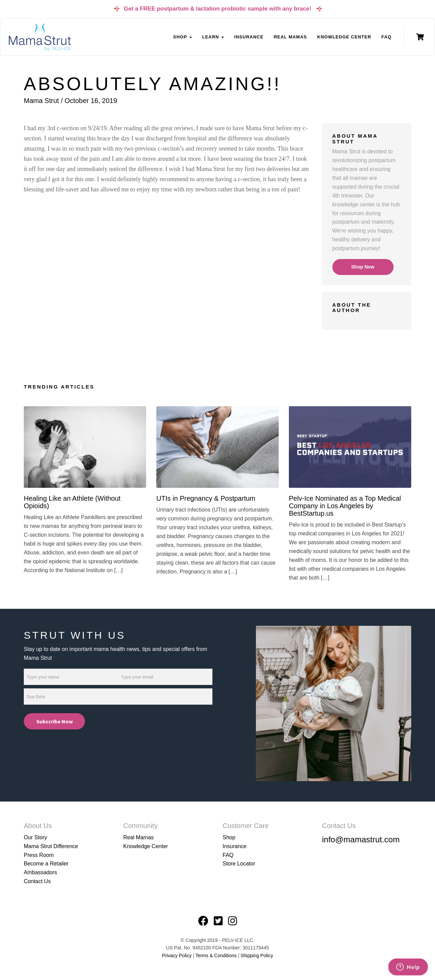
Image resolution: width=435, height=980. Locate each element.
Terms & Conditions (217, 956)
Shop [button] (182, 37)
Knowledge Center (344, 37)
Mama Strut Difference (51, 846)
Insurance (249, 37)
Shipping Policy (257, 956)
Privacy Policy (177, 956)
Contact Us (37, 881)
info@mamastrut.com (361, 839)
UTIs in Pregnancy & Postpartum (206, 498)
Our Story (35, 837)
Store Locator (239, 864)
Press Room (39, 855)
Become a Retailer (46, 864)
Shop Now (363, 267)
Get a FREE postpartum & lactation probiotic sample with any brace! (217, 9)
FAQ (386, 37)
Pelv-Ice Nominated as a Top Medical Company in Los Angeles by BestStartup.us (345, 506)
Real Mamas (290, 37)
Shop (229, 837)
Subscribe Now (55, 721)
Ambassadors (40, 872)
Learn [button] (213, 37)
